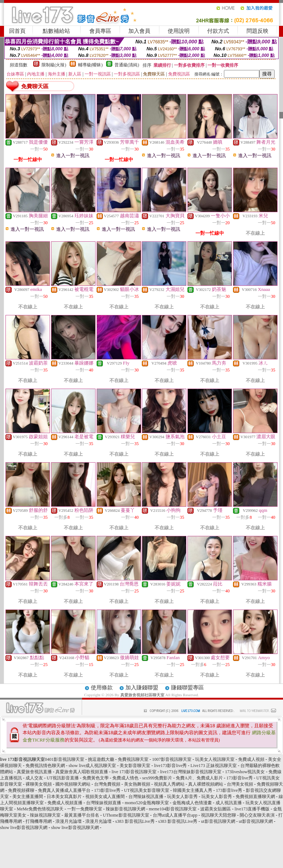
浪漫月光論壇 (69, 821)
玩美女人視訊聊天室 (215, 759)
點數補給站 (56, 31)
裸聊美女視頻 (39, 784)
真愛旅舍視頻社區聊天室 (142, 695)
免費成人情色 (125, 778)
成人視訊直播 (229, 803)
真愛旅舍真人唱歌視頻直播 (82, 772)
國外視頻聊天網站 (73, 784)
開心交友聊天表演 (257, 815)
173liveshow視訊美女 (245, 772)
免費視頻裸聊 (21, 790)
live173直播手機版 (252, 809)
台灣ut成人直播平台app (175, 815)
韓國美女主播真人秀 (193, 790)
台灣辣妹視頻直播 (104, 803)
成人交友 (34, 778)
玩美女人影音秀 (182, 797)
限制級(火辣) (54, 65)
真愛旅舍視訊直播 (34, 772)
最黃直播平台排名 (82, 815)
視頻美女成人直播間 (105, 797)
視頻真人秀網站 (169, 784)
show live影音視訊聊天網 (24, 828)
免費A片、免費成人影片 (199, 778)
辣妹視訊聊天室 (45, 815)
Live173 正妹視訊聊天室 (214, 766)
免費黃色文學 (96, 778)
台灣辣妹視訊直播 (146, 797)
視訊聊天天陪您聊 (218, 815)
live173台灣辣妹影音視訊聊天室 (191, 772)
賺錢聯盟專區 (187, 688)
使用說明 (179, 31)
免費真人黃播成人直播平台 (64, 790)
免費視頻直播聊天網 (255, 797)
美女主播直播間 (28, 797)
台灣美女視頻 (240, 784)
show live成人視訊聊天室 (92, 766)
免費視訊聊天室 (133, 759)
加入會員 (139, 31)
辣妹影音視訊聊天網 (125, 809)
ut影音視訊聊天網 (218, 821)
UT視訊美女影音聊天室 (147, 790)
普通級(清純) (127, 65)
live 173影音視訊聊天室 (134, 772)
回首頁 (17, 31)
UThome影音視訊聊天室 (126, 815)
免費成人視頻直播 (65, 803)
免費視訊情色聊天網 (45, 766)
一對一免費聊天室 (85, 809)
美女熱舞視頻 (137, 784)
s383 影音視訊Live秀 (135, 821)
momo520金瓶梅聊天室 (147, 803)
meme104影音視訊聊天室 (173, 809)
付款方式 (218, 31)
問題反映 (257, 31)
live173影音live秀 (170, 766)
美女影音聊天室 (135, 766)
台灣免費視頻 (107, 784)
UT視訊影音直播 (63, 778)
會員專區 (100, 31)
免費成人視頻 (251, 759)
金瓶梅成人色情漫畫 (192, 803)
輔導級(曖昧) (90, 65)
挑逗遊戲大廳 (101, 759)
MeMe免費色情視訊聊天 (40, 809)
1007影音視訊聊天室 (172, 759)
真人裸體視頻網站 (206, 784)
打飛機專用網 (39, 821)
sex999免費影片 (157, 778)
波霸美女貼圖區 (216, 809)
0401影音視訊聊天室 (65, 759)
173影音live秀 (240, 778)
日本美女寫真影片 (64, 797)
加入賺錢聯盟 (142, 688)
